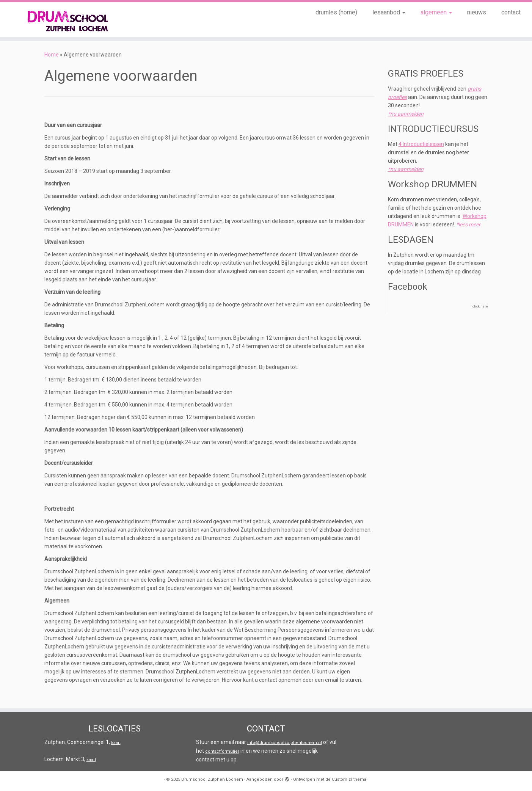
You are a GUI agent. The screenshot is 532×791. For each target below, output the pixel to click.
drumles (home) (336, 12)
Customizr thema (349, 779)
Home (52, 55)
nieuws (477, 12)
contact (511, 12)
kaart (116, 743)
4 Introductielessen (421, 144)
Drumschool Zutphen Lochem (212, 779)
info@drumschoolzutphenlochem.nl (285, 743)
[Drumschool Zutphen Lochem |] (61, 20)
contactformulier (222, 751)
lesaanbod (389, 12)
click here (480, 306)
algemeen (436, 12)
